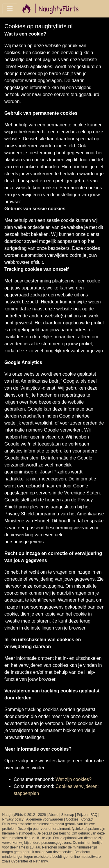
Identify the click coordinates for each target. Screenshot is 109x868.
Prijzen (82, 815)
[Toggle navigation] (10, 9)
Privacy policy (13, 819)
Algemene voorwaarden (45, 819)
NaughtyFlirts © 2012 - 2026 (24, 815)
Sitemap (68, 815)
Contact (87, 819)
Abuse (53, 815)
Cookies (72, 819)
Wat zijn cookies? (74, 779)
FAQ (94, 815)
